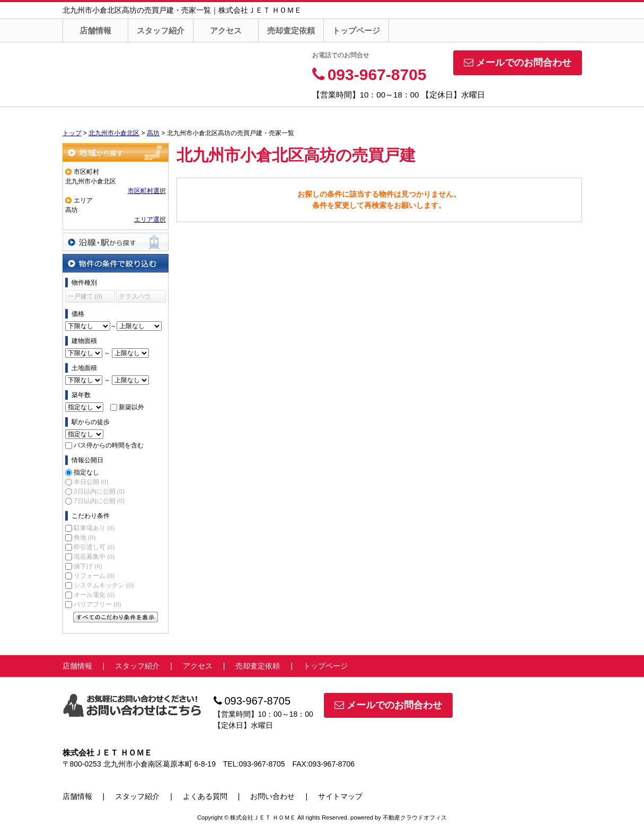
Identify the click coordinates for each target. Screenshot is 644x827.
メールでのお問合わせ (518, 63)
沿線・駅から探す (116, 242)
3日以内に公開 (99, 491)
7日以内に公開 (99, 501)
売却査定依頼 (291, 30)
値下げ (88, 566)
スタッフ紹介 (161, 30)
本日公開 (91, 482)
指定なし (86, 472)
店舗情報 (95, 30)
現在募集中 (94, 557)
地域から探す (116, 152)
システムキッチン (104, 585)
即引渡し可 (94, 547)
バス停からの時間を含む (109, 445)
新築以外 (131, 407)
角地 (85, 538)
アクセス (226, 30)
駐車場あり (94, 528)
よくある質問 (205, 796)
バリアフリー (97, 604)
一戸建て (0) (85, 296)
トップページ (356, 30)
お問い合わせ (272, 796)
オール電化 (94, 595)
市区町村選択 (147, 191)
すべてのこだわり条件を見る (116, 617)
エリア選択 (150, 219)
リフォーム (94, 576)
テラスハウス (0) (135, 298)
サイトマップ (340, 796)
